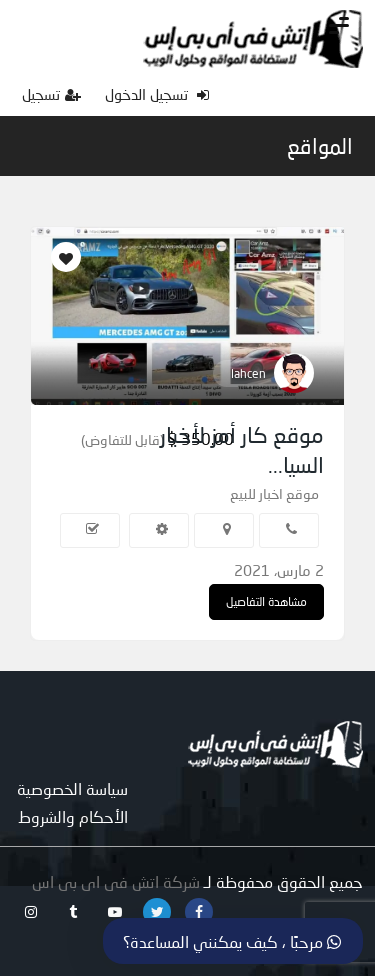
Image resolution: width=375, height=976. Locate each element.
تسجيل (51, 94)
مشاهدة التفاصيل (266, 601)
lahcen (248, 373)
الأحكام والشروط (73, 816)
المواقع (320, 146)
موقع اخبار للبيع (274, 493)
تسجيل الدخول (157, 94)
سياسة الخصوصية (72, 788)
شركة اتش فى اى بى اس (116, 881)
